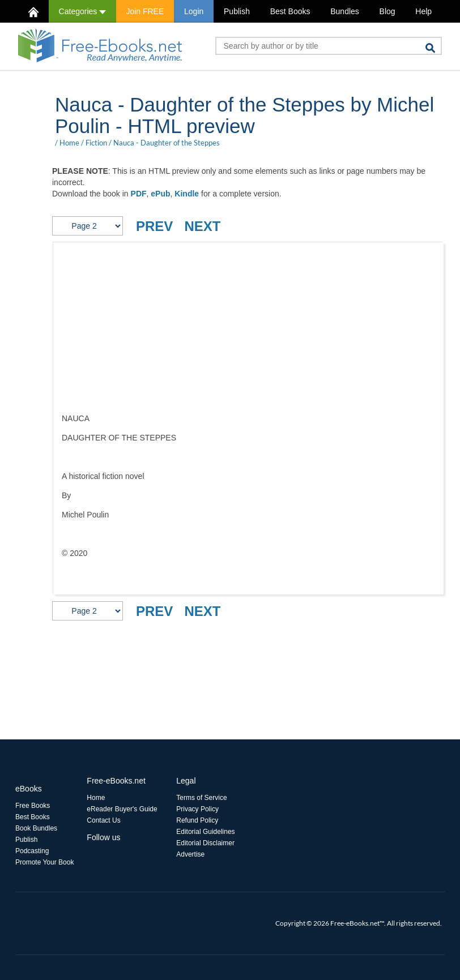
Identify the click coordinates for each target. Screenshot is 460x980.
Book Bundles (36, 828)
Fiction (96, 143)
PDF (139, 194)
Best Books (290, 11)
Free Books (33, 806)
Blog (387, 11)
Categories (82, 11)
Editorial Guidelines (205, 832)
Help (423, 11)
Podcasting (32, 851)
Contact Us (103, 820)
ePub (160, 194)
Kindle (187, 194)
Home (69, 143)
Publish (237, 11)
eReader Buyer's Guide (122, 809)
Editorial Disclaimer (205, 843)
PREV (154, 226)
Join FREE (145, 11)
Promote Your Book (44, 862)
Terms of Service (201, 798)
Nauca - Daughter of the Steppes (167, 143)
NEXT (202, 226)
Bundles (345, 11)
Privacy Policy (197, 809)
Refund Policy (197, 820)
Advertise (190, 854)
